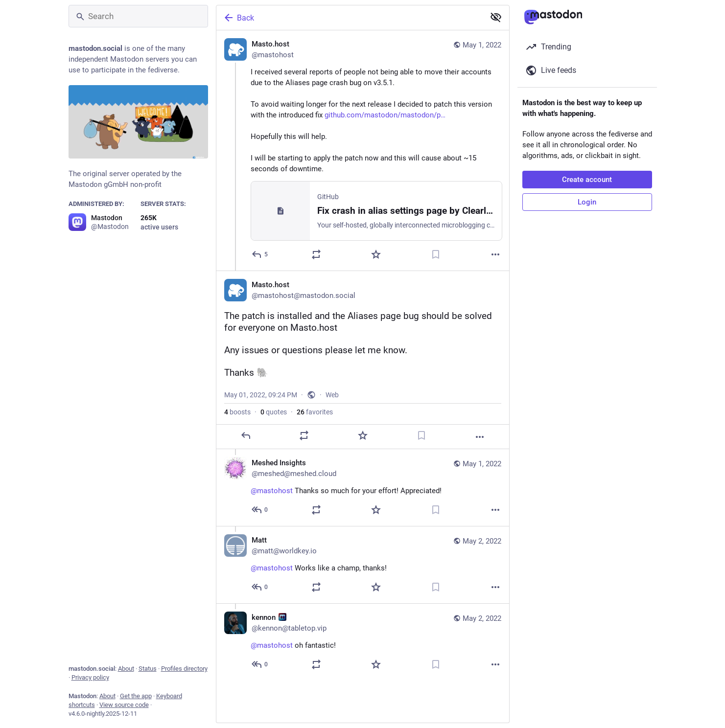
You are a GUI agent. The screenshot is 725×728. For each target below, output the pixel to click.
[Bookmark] (436, 254)
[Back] (350, 18)
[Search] (138, 16)
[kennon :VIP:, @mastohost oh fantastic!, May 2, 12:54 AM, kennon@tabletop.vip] (363, 642)
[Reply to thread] (260, 510)
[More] (495, 254)
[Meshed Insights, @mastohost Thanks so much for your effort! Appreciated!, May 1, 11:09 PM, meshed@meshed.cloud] (363, 488)
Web (332, 395)
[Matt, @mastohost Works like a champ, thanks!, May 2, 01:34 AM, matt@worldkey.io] (363, 565)
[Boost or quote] (316, 254)
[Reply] (260, 254)
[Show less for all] (496, 17)
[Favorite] (376, 254)
